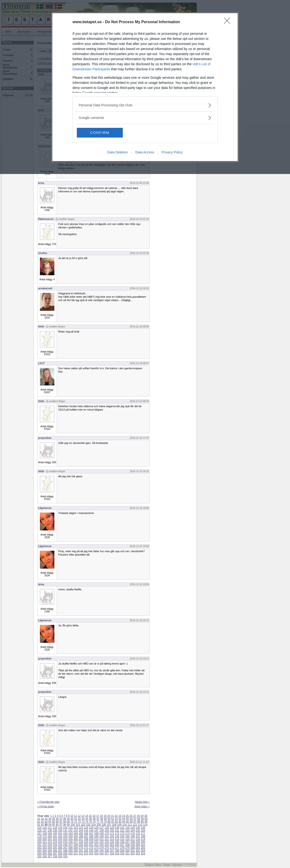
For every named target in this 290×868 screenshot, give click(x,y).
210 (96, 839)
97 (61, 825)
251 (91, 845)
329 (60, 856)
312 (81, 854)
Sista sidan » (142, 806)
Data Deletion (118, 152)
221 (44, 842)
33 (46, 819)
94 (50, 825)
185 (76, 836)
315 (96, 854)
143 (76, 830)
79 (105, 822)
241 (39, 845)
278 (122, 848)
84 (124, 822)
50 (109, 819)
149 (107, 830)
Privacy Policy (172, 152)
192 (112, 836)
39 (68, 819)
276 (112, 848)
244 (55, 845)
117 (50, 827)
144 (81, 830)
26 (131, 816)
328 (55, 856)
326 (44, 856)
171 (112, 833)
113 (140, 825)
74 (87, 822)
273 (96, 848)
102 (83, 825)
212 (107, 839)
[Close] (229, 22)
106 (104, 825)
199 (39, 839)
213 (112, 839)
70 (72, 822)
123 (81, 827)
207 (81, 839)
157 (39, 833)
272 (91, 848)
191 (107, 836)
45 (90, 819)
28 (138, 816)
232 (101, 842)
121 (71, 827)
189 (96, 836)
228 (81, 842)
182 (60, 836)
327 (50, 856)
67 (61, 822)
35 (53, 819)
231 (96, 842)
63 (46, 822)
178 (39, 836)
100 (73, 825)
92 (42, 825)
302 (138, 851)
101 (78, 825)
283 (39, 851)
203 (60, 839)
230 (91, 842)
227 (76, 842)
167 (91, 833)
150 (112, 830)
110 (124, 825)
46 (94, 819)
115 (39, 827)
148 (101, 830)
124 (86, 827)
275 (107, 848)
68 (65, 822)
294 (96, 851)
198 (143, 836)
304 (39, 854)
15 (90, 816)
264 (50, 848)
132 (127, 827)
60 (146, 819)
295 (101, 851)
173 (122, 833)
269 (76, 848)
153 (127, 830)
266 (60, 848)
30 (146, 816)
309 (65, 854)
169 (101, 833)
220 (39, 842)
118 (55, 827)
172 (117, 833)
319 (117, 854)
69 (68, 822)
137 (44, 830)
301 (133, 851)
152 (122, 830)
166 (86, 833)
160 (55, 833)
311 (76, 854)
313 (86, 854)
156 (143, 830)
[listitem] (145, 105)
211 (101, 839)
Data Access (145, 152)
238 (133, 842)
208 (86, 839)
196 (133, 836)
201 (50, 839)
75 (90, 822)
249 (81, 845)
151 (117, 830)
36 (57, 819)
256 (117, 845)
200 (44, 839)
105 (99, 825)
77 (98, 822)
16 (94, 816)
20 (109, 816)
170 (107, 833)
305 (44, 854)
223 (55, 842)
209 (91, 839)
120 (65, 827)
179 (44, 836)
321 (127, 854)
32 (42, 819)
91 (39, 825)
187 (86, 836)
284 (44, 851)
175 (133, 833)
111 (130, 825)
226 (71, 842)
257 (122, 845)
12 (79, 816)
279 (127, 848)
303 (143, 851)
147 (96, 830)
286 (55, 851)
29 (142, 816)
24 (123, 816)
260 (138, 845)
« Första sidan (46, 806)
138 (50, 830)
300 (127, 851)
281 (138, 848)
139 (55, 830)
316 (101, 854)
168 (96, 833)
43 (83, 819)
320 (122, 854)
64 (50, 822)
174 (127, 833)
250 (86, 845)
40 (72, 819)
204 (65, 839)
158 (44, 833)
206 (76, 839)
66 (57, 822)
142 (71, 830)
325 (39, 856)
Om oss (177, 864)
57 (135, 819)
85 (128, 822)
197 (138, 836)
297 (112, 851)
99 (68, 825)
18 (101, 816)
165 (81, 833)
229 (86, 842)
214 (117, 839)
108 (114, 825)
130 (117, 827)
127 (101, 827)
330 (65, 856)
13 (83, 816)
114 (145, 825)
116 (44, 827)
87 (135, 822)
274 (101, 848)
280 (133, 848)
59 (142, 819)
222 (50, 842)
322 (133, 854)
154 (133, 830)
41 (76, 819)
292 (86, 851)
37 (61, 819)
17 (98, 816)
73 (83, 822)
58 (138, 819)
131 (122, 827)
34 (50, 819)
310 (71, 854)
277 (117, 848)
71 (76, 822)
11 (75, 816)
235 (117, 842)
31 (39, 819)
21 (112, 816)
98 (65, 825)
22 (116, 816)
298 (117, 851)
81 (113, 822)
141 (65, 830)
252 (96, 845)
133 (133, 827)
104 (94, 825)
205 (71, 839)
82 (116, 822)
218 (138, 839)
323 (138, 854)
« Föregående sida (48, 802)
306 (50, 854)
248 (76, 845)
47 (98, 819)
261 (143, 845)
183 (65, 836)
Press (167, 864)
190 (101, 836)
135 (143, 827)
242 (44, 845)
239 (138, 842)
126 (96, 827)
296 (107, 851)
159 (50, 833)
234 (112, 842)
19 (105, 816)
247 (71, 845)
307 (55, 854)
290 (76, 851)
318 (112, 854)
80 (109, 822)
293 (91, 851)
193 (117, 836)
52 (116, 819)
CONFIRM (100, 133)
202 (55, 839)
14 (87, 816)
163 (71, 833)
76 (94, 822)
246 (65, 845)
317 (107, 854)
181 (55, 836)
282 (143, 848)
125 (91, 827)
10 (72, 816)
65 (53, 822)
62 (42, 822)
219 (143, 839)
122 (76, 827)
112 (135, 825)
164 (76, 833)
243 (50, 845)
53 (120, 819)
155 (138, 830)
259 (133, 845)
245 (60, 845)
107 (109, 825)
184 (71, 836)
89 (142, 822)
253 (101, 845)
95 (53, 825)
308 (60, 854)
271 (86, 848)
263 (44, 848)
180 (50, 836)
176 (138, 833)
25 (127, 816)
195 (127, 836)
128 (107, 827)
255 (112, 845)
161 (60, 833)
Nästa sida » (142, 802)
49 (105, 819)
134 (138, 827)
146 (91, 830)
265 (55, 848)
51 (113, 819)
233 (107, 842)
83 (120, 822)
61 (39, 822)
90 (146, 822)
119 (60, 827)
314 (91, 854)
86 (131, 822)
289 (71, 851)
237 (127, 842)
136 (39, 830)
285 (50, 851)
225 (65, 842)
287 (60, 851)
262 (39, 848)
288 (65, 851)
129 (112, 827)
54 (124, 819)
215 (122, 839)
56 (131, 819)
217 (133, 839)
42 (79, 819)
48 (101, 819)
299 (122, 851)
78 (101, 822)
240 (143, 842)
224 (60, 842)
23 (120, 816)
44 (87, 819)
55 (128, 819)
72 (79, 822)
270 (81, 848)
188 (91, 836)
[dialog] (145, 87)
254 (107, 845)
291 (81, 851)
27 (135, 816)
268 (71, 848)
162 (65, 833)
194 (122, 836)
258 (127, 845)
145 (86, 830)
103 (88, 825)
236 (122, 842)
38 (65, 819)
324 (143, 854)
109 (119, 825)
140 (60, 830)
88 (138, 822)
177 (143, 833)
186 (81, 836)
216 (127, 839)
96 (57, 825)
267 (65, 848)
